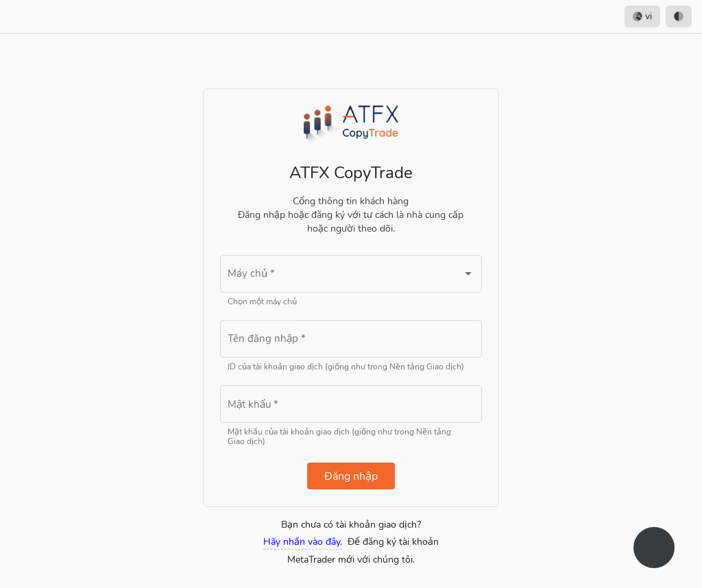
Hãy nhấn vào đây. (303, 542)
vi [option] (642, 16)
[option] (679, 16)
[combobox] (351, 277)
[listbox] (658, 16)
